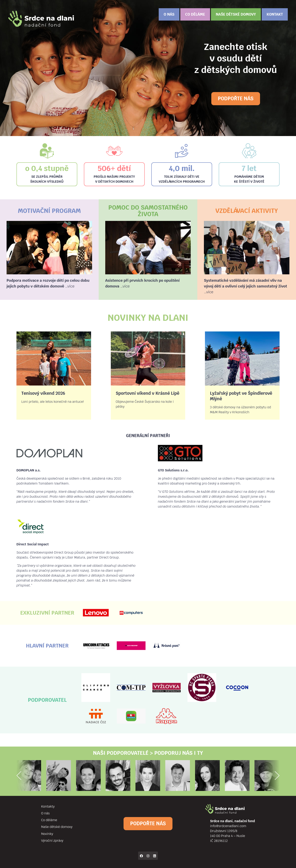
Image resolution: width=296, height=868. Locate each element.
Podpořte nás (236, 99)
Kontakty (48, 806)
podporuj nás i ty (179, 753)
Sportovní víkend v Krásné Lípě (148, 393)
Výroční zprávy (52, 841)
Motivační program (49, 211)
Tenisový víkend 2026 (43, 393)
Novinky (47, 834)
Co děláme (195, 14)
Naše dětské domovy (236, 14)
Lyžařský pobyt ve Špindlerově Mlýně (241, 396)
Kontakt (275, 14)
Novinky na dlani (148, 318)
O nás (169, 14)
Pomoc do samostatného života (148, 211)
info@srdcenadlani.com (228, 826)
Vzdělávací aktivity (247, 211)
